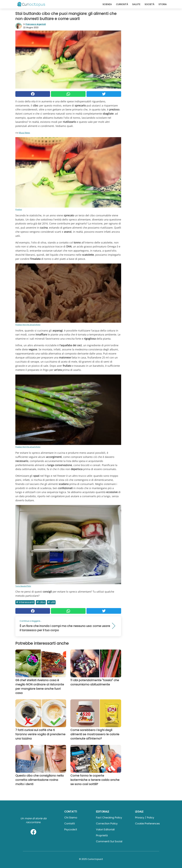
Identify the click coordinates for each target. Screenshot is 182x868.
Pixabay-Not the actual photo (28, 325)
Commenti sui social (109, 841)
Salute (136, 4)
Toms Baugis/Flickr (23, 586)
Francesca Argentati (36, 24)
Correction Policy (107, 823)
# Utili (51, 602)
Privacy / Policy (145, 818)
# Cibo (41, 602)
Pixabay (19, 209)
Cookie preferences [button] (147, 823)
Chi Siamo (71, 818)
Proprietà (102, 835)
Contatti (70, 823)
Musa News (24, 133)
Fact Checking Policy (109, 818)
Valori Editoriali (105, 829)
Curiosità (122, 4)
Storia (163, 4)
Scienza (107, 4)
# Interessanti (25, 602)
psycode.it (71, 829)
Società (149, 4)
